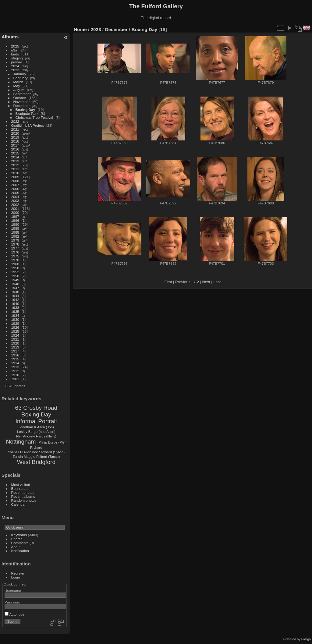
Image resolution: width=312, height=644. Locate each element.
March (18, 82)
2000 (15, 212)
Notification (20, 551)
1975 (15, 256)
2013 (15, 161)
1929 (15, 323)
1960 (15, 264)
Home (80, 29)
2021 (15, 129)
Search (17, 539)
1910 (15, 375)
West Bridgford (36, 462)
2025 (15, 46)
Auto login (15, 614)
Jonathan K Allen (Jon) (36, 427)
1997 (15, 216)
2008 (15, 181)
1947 (15, 288)
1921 (15, 339)
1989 (15, 228)
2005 (15, 193)
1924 (15, 335)
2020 (15, 133)
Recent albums (23, 496)
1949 (15, 280)
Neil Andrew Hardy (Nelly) (36, 436)
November (22, 102)
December (22, 106)
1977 (15, 248)
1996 (15, 220)
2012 (15, 165)
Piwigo (306, 639)
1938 (15, 308)
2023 (15, 70)
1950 (15, 276)
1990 (15, 224)
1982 (15, 236)
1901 (15, 379)
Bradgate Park (27, 113)
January (20, 74)
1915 (15, 359)
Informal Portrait (36, 421)
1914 (15, 363)
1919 (15, 347)
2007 (15, 185)
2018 (15, 141)
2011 (15, 169)
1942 (15, 300)
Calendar (19, 504)
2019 (15, 137)
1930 (15, 319)
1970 (15, 260)
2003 (15, 201)
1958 (15, 268)
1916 (15, 355)
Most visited (21, 485)
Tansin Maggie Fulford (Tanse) (36, 457)
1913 (15, 367)
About (16, 547)
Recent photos (23, 492)
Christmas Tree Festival (34, 117)
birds (15, 54)
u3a (14, 50)
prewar (17, 62)
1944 (15, 296)
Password (12, 602)
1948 (15, 284)
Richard (36, 448)
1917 (15, 351)
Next (206, 282)
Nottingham (21, 442)
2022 (15, 121)
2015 (15, 153)
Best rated (19, 488)
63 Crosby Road (36, 408)
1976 (15, 252)
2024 (15, 66)
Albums (10, 37)
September (22, 94)
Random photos (24, 500)
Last (217, 282)
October (20, 98)
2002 (15, 205)
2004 (15, 197)
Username (13, 591)
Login (16, 577)
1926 (15, 327)
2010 (15, 173)
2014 (15, 157)
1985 (15, 232)
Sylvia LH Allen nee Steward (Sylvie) (36, 452)
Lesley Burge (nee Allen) (36, 432)
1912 (15, 371)
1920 (15, 343)
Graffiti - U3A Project (28, 125)
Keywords (19, 535)
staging (17, 58)
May (17, 86)
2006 (15, 189)
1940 (15, 304)
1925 (15, 331)
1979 (15, 240)
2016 (15, 149)
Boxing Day (25, 110)
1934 (15, 315)
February (21, 78)
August (19, 90)
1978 (15, 244)
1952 (15, 272)
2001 (15, 209)
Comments (20, 543)
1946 (15, 292)
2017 (15, 145)
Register (18, 573)
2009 (15, 177)
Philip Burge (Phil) (52, 442)
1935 (15, 311)
